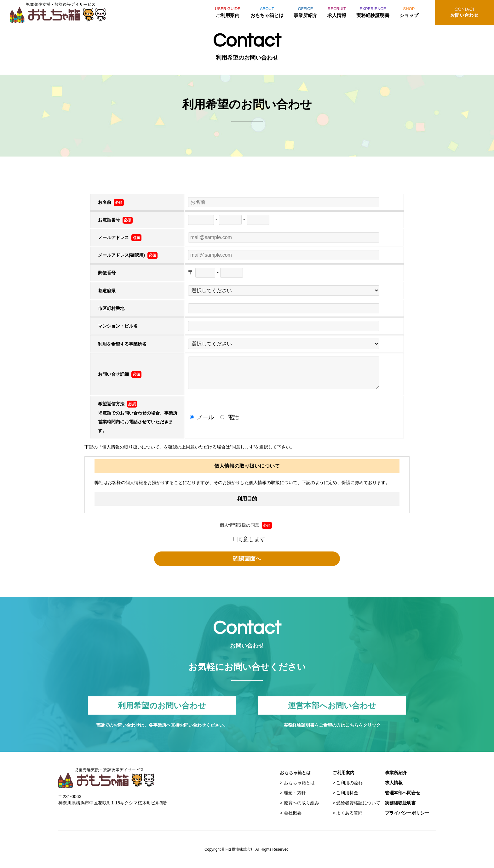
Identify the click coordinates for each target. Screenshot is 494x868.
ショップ (409, 11)
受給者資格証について (358, 803)
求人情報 (337, 11)
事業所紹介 (305, 11)
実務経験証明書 (373, 11)
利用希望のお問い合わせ (162, 705)
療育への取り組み (302, 803)
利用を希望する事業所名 (122, 344)
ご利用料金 (347, 793)
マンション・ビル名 (118, 326)
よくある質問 (349, 813)
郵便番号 (107, 273)
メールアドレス (120, 237)
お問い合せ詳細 (120, 374)
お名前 (111, 202)
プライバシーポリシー (407, 813)
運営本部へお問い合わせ (332, 705)
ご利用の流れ (349, 783)
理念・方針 (295, 793)
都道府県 (107, 291)
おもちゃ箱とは (267, 11)
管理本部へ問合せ (403, 793)
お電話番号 (115, 220)
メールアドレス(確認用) (128, 255)
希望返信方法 (118, 404)
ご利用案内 (228, 11)
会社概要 (293, 813)
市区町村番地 (111, 308)
